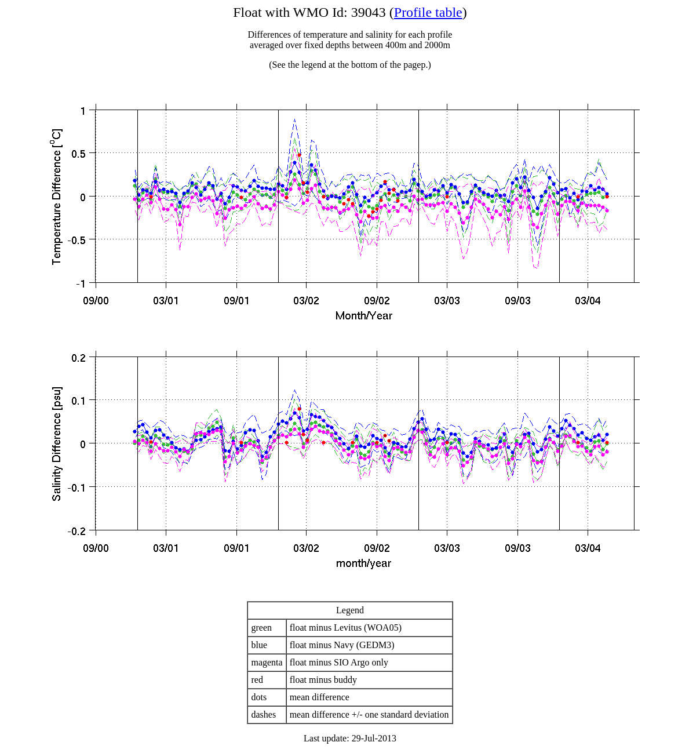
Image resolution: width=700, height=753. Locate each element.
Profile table (428, 12)
